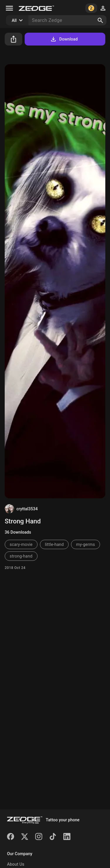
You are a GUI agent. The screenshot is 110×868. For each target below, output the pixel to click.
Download (64, 39)
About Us (16, 864)
